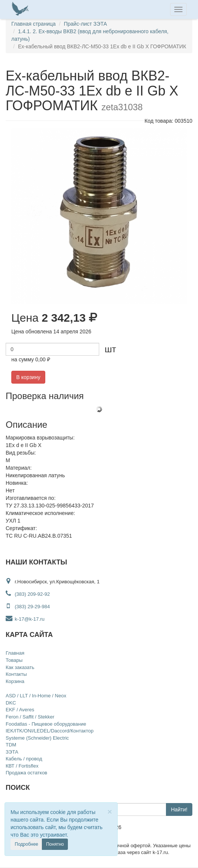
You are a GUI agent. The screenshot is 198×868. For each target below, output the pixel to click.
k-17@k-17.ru (25, 619)
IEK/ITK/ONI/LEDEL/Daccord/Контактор (50, 731)
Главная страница (34, 24)
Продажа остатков (26, 773)
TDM (11, 745)
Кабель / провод (24, 759)
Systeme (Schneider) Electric (37, 738)
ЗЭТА (12, 752)
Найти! (179, 809)
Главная (15, 653)
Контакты (16, 674)
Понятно (55, 844)
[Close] (110, 812)
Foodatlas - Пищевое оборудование (46, 724)
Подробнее (26, 844)
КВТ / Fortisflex (22, 766)
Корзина (15, 681)
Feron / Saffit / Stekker (30, 717)
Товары (14, 660)
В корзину (28, 377)
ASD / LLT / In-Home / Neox (36, 696)
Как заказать (20, 667)
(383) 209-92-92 (32, 594)
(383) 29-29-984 (32, 607)
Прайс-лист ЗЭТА (85, 24)
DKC (11, 703)
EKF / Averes (20, 710)
